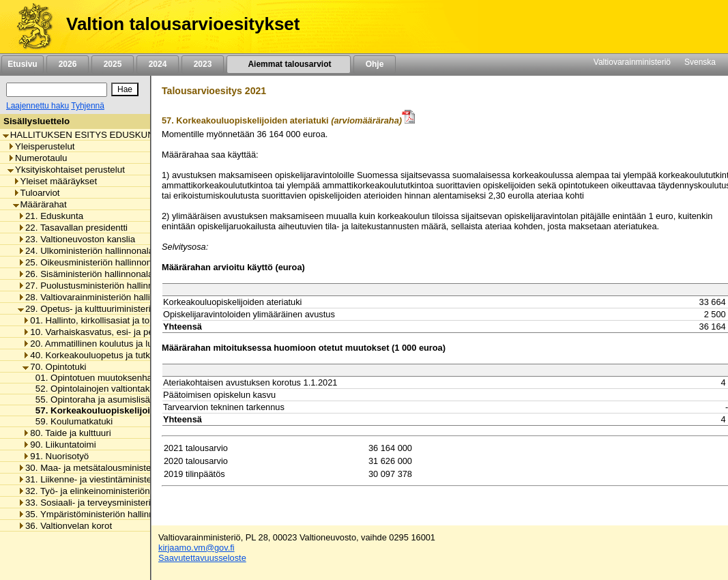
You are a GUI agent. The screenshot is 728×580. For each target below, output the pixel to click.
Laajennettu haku (38, 106)
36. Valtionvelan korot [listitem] (65, 526)
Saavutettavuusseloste (202, 558)
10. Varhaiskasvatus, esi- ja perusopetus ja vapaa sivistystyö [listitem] (148, 332)
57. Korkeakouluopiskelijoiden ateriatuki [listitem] (119, 410)
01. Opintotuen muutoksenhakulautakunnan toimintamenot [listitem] (149, 378)
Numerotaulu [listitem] (37, 158)
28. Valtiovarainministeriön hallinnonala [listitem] (100, 297)
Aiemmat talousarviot (289, 64)
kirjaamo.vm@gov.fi (196, 548)
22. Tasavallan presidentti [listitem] (73, 228)
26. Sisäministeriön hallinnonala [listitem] (85, 274)
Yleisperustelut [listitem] (41, 146)
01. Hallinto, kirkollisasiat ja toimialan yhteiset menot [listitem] (131, 320)
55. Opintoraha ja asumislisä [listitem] (89, 400)
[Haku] (57, 90)
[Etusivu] (30, 27)
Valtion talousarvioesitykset (183, 24)
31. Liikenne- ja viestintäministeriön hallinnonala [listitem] (118, 479)
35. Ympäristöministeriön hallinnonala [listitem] (97, 514)
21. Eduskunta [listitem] (50, 216)
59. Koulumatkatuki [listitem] (70, 421)
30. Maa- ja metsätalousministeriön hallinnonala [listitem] (118, 468)
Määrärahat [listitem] (40, 204)
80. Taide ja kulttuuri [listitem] (67, 433)
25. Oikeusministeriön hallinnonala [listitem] (91, 262)
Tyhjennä (88, 106)
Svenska (700, 62)
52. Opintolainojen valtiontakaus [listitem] (96, 389)
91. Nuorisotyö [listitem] (56, 456)
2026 (68, 64)
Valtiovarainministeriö (632, 62)
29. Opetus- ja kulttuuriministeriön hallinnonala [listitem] (115, 309)
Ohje (375, 64)
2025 (113, 64)
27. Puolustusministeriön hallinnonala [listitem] (97, 286)
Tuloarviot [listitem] (37, 193)
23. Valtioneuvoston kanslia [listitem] (76, 239)
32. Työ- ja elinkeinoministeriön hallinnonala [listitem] (110, 491)
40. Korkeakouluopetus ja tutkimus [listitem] (96, 355)
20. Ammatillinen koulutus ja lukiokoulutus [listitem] (110, 344)
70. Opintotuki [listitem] (54, 367)
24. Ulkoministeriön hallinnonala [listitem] (86, 251)
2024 (158, 64)
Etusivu (22, 64)
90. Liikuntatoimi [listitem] (59, 445)
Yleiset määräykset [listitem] (55, 181)
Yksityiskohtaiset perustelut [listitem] (66, 170)
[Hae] (125, 89)
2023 (203, 64)
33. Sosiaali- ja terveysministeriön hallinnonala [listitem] (115, 503)
